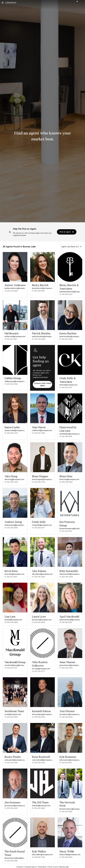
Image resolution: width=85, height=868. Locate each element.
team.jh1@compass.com (41, 806)
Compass (20, 867)
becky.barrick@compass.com (42, 288)
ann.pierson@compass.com (70, 714)
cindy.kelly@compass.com (42, 525)
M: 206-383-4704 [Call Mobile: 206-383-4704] (11, 482)
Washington (42, 867)
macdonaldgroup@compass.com (15, 665)
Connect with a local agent (43, 384)
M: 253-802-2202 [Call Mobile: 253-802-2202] (66, 294)
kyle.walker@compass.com (42, 855)
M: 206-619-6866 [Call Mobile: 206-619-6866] (38, 808)
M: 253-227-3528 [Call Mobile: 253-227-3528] (38, 433)
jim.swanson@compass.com (15, 806)
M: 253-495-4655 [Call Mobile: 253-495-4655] (11, 808)
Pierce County (53, 867)
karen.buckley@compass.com (70, 336)
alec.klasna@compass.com (42, 574)
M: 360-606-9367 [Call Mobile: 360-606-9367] (66, 668)
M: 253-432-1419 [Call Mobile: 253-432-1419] (11, 339)
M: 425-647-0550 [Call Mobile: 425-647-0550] (38, 622)
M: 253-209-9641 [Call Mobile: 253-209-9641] (38, 291)
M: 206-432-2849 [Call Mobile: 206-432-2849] (11, 291)
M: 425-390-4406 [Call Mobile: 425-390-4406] (66, 577)
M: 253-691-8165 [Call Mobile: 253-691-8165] (66, 763)
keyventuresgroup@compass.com (70, 528)
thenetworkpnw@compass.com (70, 809)
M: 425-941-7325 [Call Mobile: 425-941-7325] (11, 668)
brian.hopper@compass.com (42, 479)
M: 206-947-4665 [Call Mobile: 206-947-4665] (39, 577)
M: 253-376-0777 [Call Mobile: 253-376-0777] (38, 671)
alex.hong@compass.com (14, 479)
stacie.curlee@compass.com (15, 430)
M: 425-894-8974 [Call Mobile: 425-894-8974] (39, 717)
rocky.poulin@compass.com (15, 760)
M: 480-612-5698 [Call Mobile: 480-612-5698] (66, 812)
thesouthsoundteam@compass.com (15, 858)
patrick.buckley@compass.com (42, 336)
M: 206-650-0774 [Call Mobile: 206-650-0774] (11, 433)
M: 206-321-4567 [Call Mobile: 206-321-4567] (11, 577)
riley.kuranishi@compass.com (70, 574)
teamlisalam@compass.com (70, 434)
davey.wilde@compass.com (70, 855)
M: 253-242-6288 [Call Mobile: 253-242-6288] (11, 861)
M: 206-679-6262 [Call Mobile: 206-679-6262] (66, 339)
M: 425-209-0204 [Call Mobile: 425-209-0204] (11, 717)
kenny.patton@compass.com (42, 714)
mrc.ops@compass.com (41, 669)
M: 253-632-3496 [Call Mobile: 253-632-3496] (11, 763)
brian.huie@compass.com (69, 479)
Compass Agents (30, 867)
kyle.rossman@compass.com (70, 760)
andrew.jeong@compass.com (15, 525)
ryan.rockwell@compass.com (42, 760)
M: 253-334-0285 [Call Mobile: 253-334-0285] (39, 339)
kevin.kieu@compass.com (14, 574)
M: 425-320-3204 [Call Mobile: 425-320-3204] (11, 384)
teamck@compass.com (68, 385)
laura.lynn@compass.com (42, 620)
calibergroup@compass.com (15, 381)
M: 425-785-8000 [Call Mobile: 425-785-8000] (66, 717)
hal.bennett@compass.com (15, 336)
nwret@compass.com (13, 714)
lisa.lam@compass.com (13, 620)
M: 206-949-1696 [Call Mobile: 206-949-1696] (66, 436)
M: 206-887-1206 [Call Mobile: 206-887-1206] (38, 857)
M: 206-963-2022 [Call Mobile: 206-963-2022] (39, 763)
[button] (3, 3)
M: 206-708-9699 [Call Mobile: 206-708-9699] (66, 482)
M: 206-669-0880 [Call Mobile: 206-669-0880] (11, 622)
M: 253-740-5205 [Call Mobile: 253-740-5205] (66, 857)
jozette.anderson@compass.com (15, 288)
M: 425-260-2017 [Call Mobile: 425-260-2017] (66, 387)
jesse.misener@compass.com (70, 665)
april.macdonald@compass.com (70, 620)
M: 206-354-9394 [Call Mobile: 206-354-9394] (11, 528)
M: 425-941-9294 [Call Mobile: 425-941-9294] (66, 622)
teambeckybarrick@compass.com (70, 292)
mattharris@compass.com (42, 430)
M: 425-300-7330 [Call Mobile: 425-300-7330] (39, 482)
